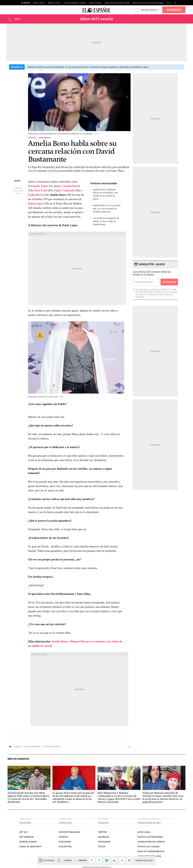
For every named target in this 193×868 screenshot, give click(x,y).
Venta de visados (95, 3)
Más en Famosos (18, 759)
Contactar (65, 823)
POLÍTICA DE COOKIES (148, 846)
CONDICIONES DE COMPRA (151, 842)
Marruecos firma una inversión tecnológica (148, 3)
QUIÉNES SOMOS (28, 842)
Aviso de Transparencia (151, 851)
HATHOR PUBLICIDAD (69, 832)
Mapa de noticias (54, 3)
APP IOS (23, 832)
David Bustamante (32, 747)
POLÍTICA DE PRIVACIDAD (150, 837)
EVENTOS (63, 837)
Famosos (32, 138)
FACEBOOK (104, 837)
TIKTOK (102, 846)
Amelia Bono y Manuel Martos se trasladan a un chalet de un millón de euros (105, 194)
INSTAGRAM (104, 842)
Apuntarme (169, 282)
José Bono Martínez (51, 747)
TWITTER (102, 832)
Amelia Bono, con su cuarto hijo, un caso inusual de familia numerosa (107, 208)
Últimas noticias (39, 3)
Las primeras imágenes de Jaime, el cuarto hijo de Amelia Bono (106, 221)
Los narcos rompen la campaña (75, 3)
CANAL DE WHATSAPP (30, 846)
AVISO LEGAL (144, 832)
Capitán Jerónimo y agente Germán (117, 3)
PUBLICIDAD (65, 842)
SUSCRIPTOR (65, 846)
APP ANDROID (26, 837)
